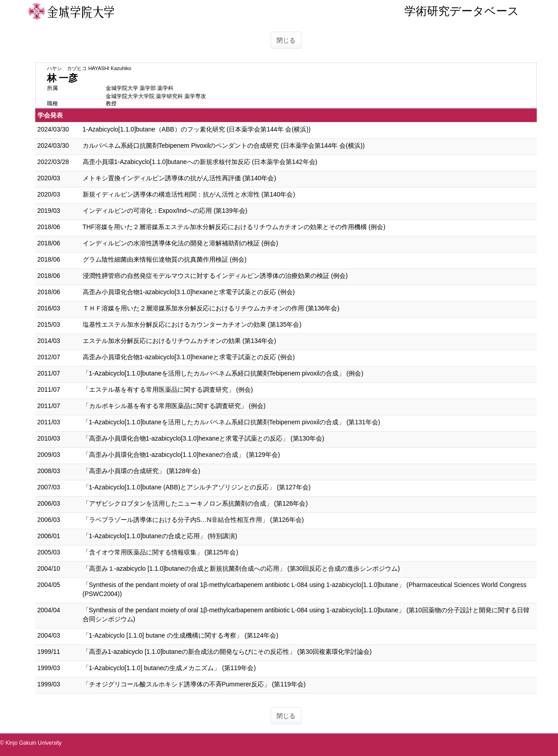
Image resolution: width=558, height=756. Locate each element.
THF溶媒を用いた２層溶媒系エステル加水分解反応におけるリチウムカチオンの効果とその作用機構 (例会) (234, 227)
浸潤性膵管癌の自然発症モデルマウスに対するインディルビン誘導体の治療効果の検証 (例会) (215, 276)
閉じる (286, 40)
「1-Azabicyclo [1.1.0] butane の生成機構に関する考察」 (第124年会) (181, 635)
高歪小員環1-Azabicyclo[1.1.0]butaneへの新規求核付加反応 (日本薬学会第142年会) (200, 162)
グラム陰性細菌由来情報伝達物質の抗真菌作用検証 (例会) (165, 259)
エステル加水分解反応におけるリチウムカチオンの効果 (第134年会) (180, 341)
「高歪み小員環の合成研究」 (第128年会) (142, 471)
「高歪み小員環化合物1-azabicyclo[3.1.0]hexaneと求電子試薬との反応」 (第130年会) (204, 438)
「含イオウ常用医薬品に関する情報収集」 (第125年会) (161, 552)
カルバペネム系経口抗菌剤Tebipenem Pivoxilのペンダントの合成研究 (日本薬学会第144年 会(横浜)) (224, 146)
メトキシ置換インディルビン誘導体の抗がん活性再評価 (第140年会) (180, 178)
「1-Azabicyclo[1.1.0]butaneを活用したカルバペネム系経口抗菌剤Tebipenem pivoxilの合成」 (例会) (223, 373)
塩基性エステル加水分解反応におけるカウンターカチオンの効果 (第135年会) (192, 324)
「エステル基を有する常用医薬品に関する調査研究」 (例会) (168, 390)
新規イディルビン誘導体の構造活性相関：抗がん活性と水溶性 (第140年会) (189, 194)
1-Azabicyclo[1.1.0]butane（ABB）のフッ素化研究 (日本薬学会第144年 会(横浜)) (197, 129)
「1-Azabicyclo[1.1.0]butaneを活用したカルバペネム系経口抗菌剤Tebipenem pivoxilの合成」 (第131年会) (232, 422)
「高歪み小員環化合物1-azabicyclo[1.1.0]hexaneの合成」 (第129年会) (181, 455)
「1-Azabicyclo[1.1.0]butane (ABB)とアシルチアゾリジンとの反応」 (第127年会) (197, 487)
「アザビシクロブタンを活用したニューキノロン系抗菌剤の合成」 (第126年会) (195, 503)
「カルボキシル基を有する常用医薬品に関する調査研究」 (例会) (174, 406)
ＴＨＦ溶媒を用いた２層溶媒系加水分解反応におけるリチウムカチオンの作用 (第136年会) (211, 308)
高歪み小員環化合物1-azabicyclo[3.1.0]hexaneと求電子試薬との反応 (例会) (189, 292)
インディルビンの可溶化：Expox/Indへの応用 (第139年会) (165, 211)
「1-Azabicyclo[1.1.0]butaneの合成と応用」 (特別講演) (160, 536)
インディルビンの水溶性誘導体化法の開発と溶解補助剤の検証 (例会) (181, 243)
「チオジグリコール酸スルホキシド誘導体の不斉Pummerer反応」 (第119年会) (194, 684)
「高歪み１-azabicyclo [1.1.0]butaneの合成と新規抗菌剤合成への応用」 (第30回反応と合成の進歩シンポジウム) (241, 568)
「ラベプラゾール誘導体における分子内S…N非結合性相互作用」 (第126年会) (193, 520)
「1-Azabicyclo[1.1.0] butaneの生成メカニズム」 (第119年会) (169, 668)
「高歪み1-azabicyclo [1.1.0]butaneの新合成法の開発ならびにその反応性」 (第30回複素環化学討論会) (227, 652)
